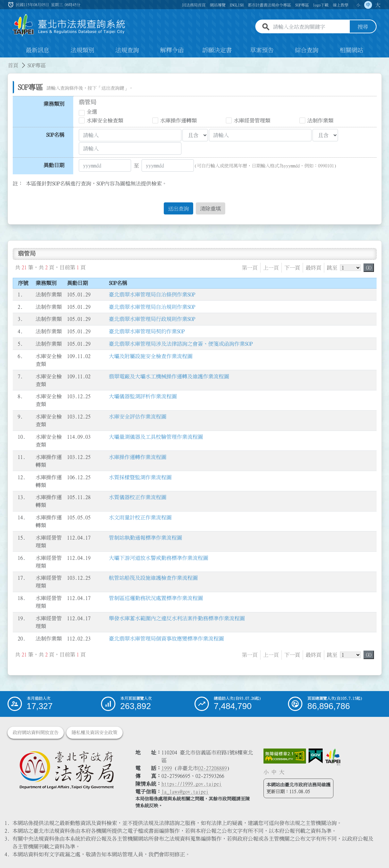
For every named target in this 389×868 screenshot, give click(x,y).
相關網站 (351, 50)
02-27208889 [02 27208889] (212, 768)
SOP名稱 (55, 135)
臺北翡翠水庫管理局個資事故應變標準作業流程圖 (166, 639)
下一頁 (292, 268)
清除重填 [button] (211, 209)
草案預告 (262, 50)
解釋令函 (172, 50)
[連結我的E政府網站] (316, 756)
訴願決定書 (217, 50)
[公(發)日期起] (105, 166)
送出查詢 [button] (178, 209)
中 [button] (368, 5)
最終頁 (313, 268)
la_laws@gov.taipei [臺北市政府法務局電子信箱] (185, 792)
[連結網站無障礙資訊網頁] (285, 756)
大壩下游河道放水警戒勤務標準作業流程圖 (159, 558)
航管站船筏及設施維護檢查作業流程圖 (153, 578)
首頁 (13, 65)
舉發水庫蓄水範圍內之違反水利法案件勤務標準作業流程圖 (177, 618)
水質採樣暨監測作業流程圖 (140, 477)
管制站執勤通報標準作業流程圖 (145, 538)
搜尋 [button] (363, 27)
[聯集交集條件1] (195, 135)
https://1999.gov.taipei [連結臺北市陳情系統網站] (192, 784)
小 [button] (358, 5)
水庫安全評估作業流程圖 (138, 417)
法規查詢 (127, 50)
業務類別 (54, 104)
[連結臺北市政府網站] (333, 757)
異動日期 (54, 165)
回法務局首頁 (194, 5)
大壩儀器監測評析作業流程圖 (143, 397)
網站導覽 (218, 5)
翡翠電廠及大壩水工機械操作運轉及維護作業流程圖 (169, 376)
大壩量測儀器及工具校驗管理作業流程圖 (156, 437)
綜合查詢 (307, 50)
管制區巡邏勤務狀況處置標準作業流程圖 (156, 598)
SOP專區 (302, 5)
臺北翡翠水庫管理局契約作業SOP (147, 332)
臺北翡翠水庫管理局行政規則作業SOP (152, 319)
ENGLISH (237, 5)
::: (4, 61)
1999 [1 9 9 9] (167, 768)
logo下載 (321, 5)
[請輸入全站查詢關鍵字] (310, 27)
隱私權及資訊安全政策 (94, 733)
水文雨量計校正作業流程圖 (140, 517)
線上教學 (341, 5)
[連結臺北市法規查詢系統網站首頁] (69, 25)
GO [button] (369, 268)
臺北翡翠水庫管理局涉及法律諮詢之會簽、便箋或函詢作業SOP (181, 344)
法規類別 (82, 50)
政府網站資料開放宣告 (36, 733)
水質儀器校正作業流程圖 (138, 497)
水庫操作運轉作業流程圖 (138, 457)
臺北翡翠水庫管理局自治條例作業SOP (152, 294)
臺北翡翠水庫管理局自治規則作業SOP (152, 307)
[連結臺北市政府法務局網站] (67, 770)
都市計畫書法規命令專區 (269, 5)
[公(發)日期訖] (168, 166)
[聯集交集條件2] (325, 135)
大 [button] (378, 5)
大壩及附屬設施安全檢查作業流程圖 (151, 356)
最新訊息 (38, 50)
